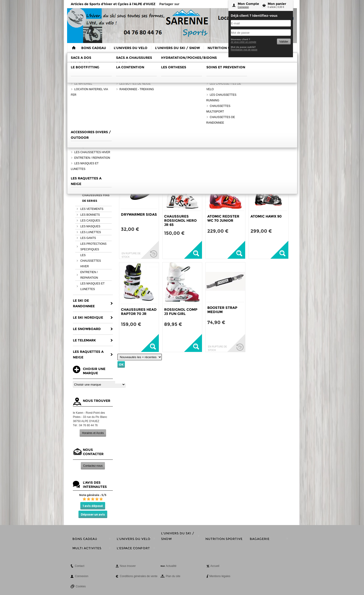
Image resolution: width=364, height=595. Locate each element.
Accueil (215, 566)
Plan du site (173, 576)
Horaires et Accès (93, 433)
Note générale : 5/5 (93, 495)
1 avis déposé (93, 506)
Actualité (171, 566)
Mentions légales (220, 576)
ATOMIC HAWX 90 (266, 216)
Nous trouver (128, 566)
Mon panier (277, 4)
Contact (80, 566)
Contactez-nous (93, 466)
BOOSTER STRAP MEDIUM (222, 310)
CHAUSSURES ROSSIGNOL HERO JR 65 (180, 220)
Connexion (243, 7)
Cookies (81, 586)
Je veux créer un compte (244, 42)
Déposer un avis (93, 514)
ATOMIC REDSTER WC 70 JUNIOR (223, 218)
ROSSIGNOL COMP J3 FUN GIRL (181, 312)
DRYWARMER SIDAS (139, 214)
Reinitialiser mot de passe (244, 50)
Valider (284, 41)
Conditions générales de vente (139, 576)
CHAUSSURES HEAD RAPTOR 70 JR (139, 312)
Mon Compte (248, 4)
